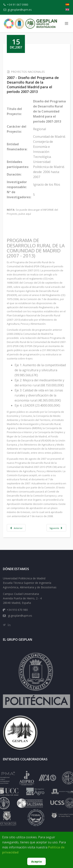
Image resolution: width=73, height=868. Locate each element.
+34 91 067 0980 (18, 5)
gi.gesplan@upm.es (20, 10)
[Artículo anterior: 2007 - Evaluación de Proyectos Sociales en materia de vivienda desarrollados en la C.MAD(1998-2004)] (16, 528)
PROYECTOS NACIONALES (28, 72)
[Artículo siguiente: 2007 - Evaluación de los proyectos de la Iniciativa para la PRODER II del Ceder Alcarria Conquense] (56, 528)
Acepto (36, 861)
